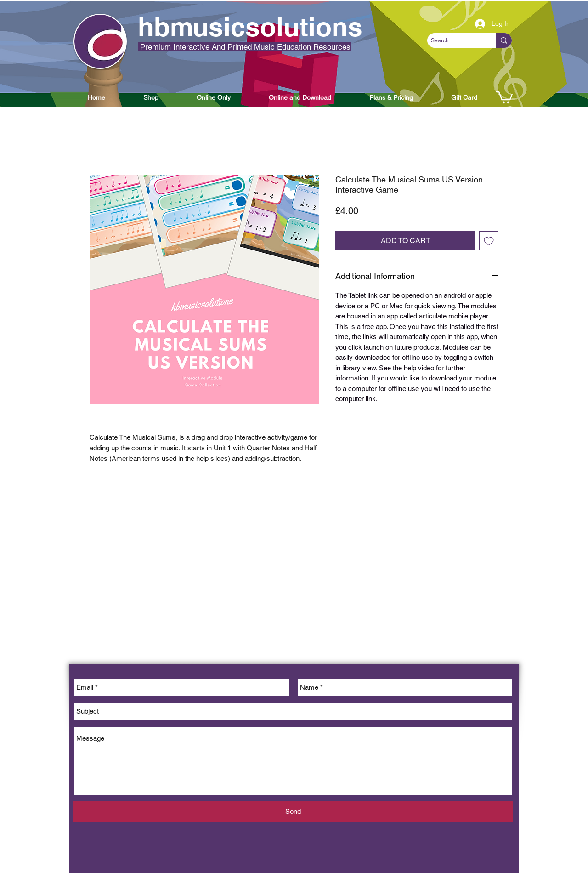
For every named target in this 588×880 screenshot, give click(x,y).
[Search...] (454, 41)
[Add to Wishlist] (489, 241)
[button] (96, 97)
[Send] (293, 811)
